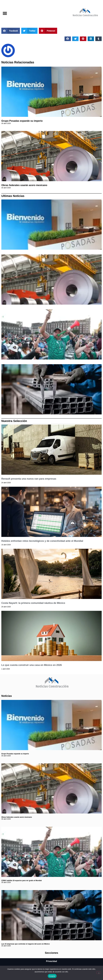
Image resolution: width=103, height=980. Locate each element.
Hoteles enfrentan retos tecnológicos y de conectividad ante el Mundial (42, 541)
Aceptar (52, 976)
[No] (99, 973)
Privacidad (52, 961)
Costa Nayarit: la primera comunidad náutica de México (33, 603)
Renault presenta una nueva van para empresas (29, 479)
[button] (5, 13)
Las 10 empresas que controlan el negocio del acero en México (25, 944)
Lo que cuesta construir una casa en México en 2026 (32, 665)
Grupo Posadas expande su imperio (22, 121)
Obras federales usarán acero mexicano (24, 185)
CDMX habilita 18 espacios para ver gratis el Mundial (22, 881)
